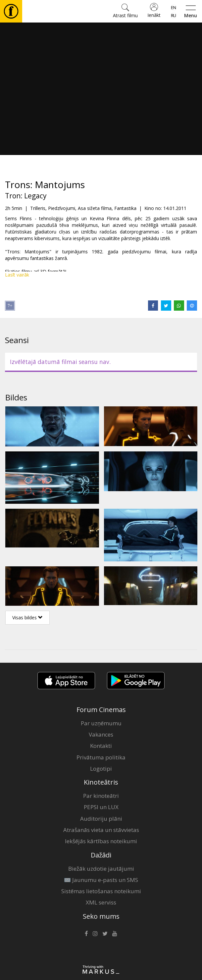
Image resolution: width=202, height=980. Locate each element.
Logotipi (101, 769)
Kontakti (101, 746)
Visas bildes (27, 618)
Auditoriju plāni (101, 819)
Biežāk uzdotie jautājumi (101, 869)
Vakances (101, 734)
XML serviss (101, 902)
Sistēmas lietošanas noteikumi (101, 891)
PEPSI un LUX (101, 807)
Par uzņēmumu (101, 723)
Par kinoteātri (101, 796)
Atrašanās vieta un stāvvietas (101, 830)
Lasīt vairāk (17, 275)
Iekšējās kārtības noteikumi (101, 841)
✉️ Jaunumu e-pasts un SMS (101, 880)
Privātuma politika (101, 757)
